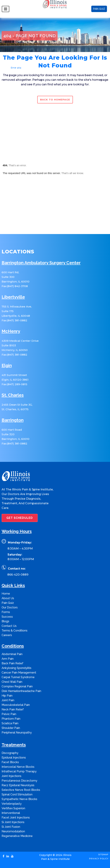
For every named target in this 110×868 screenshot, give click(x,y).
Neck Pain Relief (13, 709)
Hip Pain (7, 696)
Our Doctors (10, 607)
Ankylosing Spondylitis (16, 668)
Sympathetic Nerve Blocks (19, 799)
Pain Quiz (8, 603)
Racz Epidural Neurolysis (18, 785)
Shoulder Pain (11, 728)
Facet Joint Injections (16, 818)
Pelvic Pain (9, 714)
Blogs (5, 621)
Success (7, 617)
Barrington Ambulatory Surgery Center (41, 263)
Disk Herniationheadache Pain (21, 691)
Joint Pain (8, 700)
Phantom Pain (11, 719)
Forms (6, 612)
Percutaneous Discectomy (19, 781)
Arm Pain (8, 659)
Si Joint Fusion (11, 827)
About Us (8, 598)
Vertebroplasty (12, 804)
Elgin (7, 366)
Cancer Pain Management (19, 673)
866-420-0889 (18, 575)
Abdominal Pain (12, 654)
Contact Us (9, 626)
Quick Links (13, 586)
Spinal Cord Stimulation (17, 794)
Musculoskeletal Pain (16, 705)
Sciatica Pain (10, 723)
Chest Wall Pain (12, 682)
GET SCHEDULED (20, 518)
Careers (7, 635)
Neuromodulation (13, 831)
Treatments (14, 745)
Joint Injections (11, 776)
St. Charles (13, 395)
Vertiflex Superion (13, 808)
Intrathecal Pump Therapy (19, 771)
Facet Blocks (10, 762)
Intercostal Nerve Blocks (18, 767)
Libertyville (13, 297)
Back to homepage (55, 100)
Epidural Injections (14, 758)
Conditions (13, 646)
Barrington (13, 420)
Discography (10, 753)
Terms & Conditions (15, 631)
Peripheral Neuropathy (17, 733)
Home (5, 68)
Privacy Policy (99, 859)
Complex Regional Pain (17, 686)
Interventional (11, 813)
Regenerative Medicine (17, 836)
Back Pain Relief (12, 663)
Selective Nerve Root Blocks (21, 790)
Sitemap (103, 855)
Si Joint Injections (13, 822)
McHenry (11, 331)
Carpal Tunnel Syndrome (18, 677)
